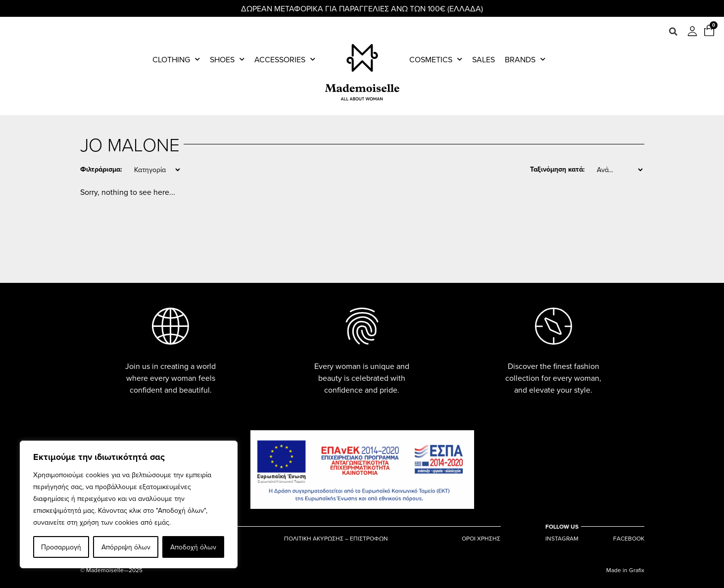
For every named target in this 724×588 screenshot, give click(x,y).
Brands (525, 59)
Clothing (176, 59)
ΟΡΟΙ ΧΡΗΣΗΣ (481, 539)
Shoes (227, 59)
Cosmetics (436, 59)
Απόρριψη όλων (125, 547)
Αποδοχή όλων (193, 547)
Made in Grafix (625, 570)
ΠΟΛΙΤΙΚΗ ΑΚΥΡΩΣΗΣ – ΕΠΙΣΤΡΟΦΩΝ (336, 539)
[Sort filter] (620, 170)
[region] (129, 504)
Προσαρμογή (61, 547)
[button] (673, 32)
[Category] (157, 170)
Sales (483, 59)
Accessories (285, 59)
